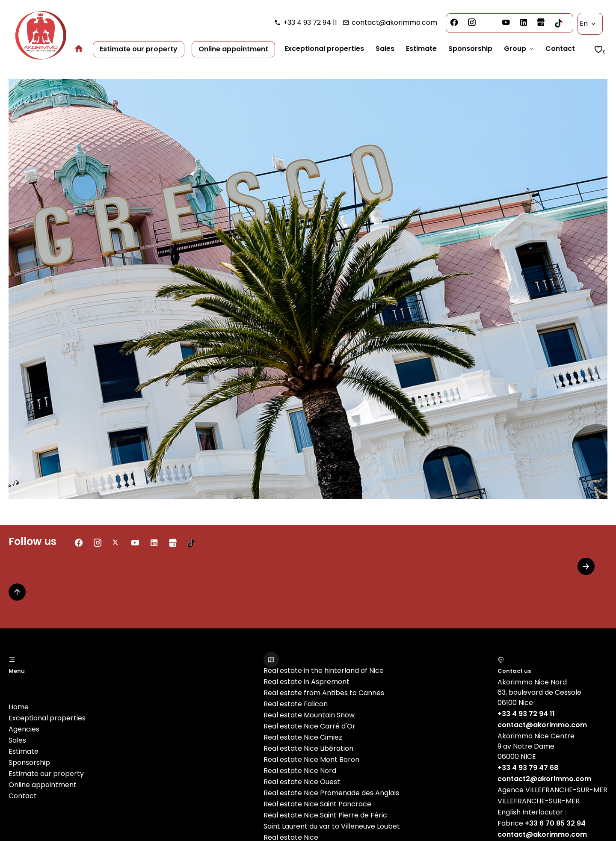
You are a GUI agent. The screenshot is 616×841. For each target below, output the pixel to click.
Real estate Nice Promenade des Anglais (331, 793)
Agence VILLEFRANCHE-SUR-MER (552, 790)
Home (19, 707)
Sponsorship (29, 763)
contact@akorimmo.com (394, 22)
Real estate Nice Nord (300, 771)
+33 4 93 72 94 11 (310, 22)
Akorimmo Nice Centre (536, 736)
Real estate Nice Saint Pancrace (317, 804)
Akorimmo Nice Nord (532, 682)
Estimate (24, 751)
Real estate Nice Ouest (302, 782)
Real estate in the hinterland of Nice (324, 671)
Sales (17, 740)
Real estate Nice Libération (308, 748)
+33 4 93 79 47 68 (528, 768)
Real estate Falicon (296, 704)
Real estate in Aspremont (307, 682)
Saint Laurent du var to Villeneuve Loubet (332, 826)
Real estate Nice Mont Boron (311, 760)
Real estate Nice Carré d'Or (309, 726)
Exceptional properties (47, 718)
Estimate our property (46, 774)
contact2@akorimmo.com (544, 779)
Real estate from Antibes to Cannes (324, 693)
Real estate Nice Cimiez (303, 737)
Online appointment (43, 785)
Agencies (24, 729)
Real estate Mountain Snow (309, 715)
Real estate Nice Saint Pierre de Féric (325, 815)
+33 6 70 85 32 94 (555, 823)
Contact (23, 796)
